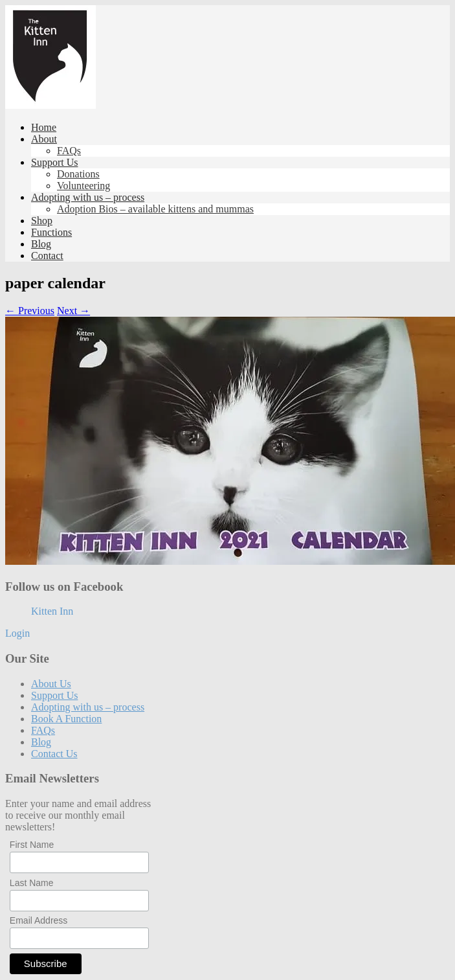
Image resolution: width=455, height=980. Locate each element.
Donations (78, 174)
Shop (42, 221)
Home (44, 127)
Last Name (32, 883)
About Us (51, 684)
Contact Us (54, 754)
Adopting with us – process (88, 197)
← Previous (30, 311)
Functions (51, 232)
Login (17, 633)
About (44, 139)
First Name (32, 845)
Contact (47, 256)
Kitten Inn (52, 611)
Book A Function (66, 719)
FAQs (69, 151)
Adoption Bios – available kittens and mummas (155, 209)
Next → (73, 311)
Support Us (54, 162)
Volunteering (83, 186)
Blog (41, 244)
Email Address (39, 920)
